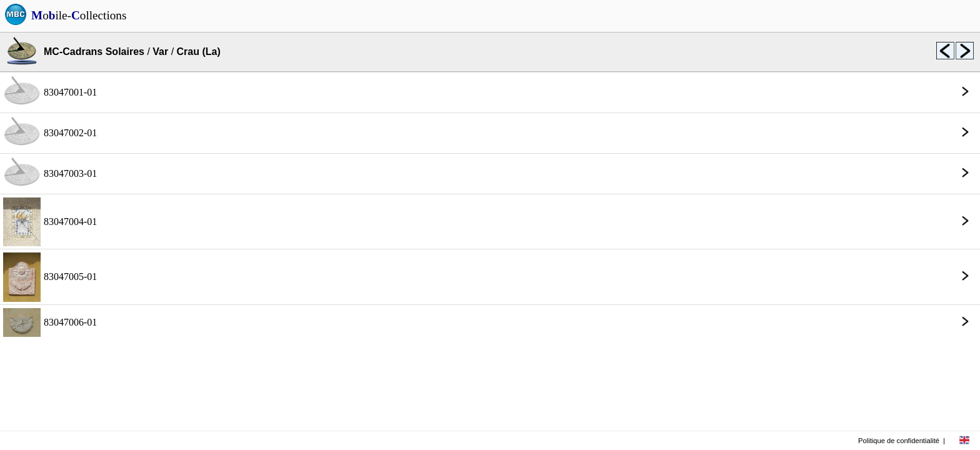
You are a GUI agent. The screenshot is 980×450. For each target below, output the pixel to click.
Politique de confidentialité (899, 441)
